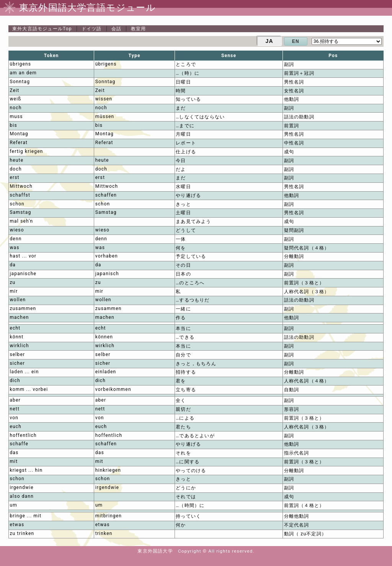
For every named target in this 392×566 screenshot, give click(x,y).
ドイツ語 (92, 29)
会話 (116, 29)
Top (42, 29)
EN (296, 41)
